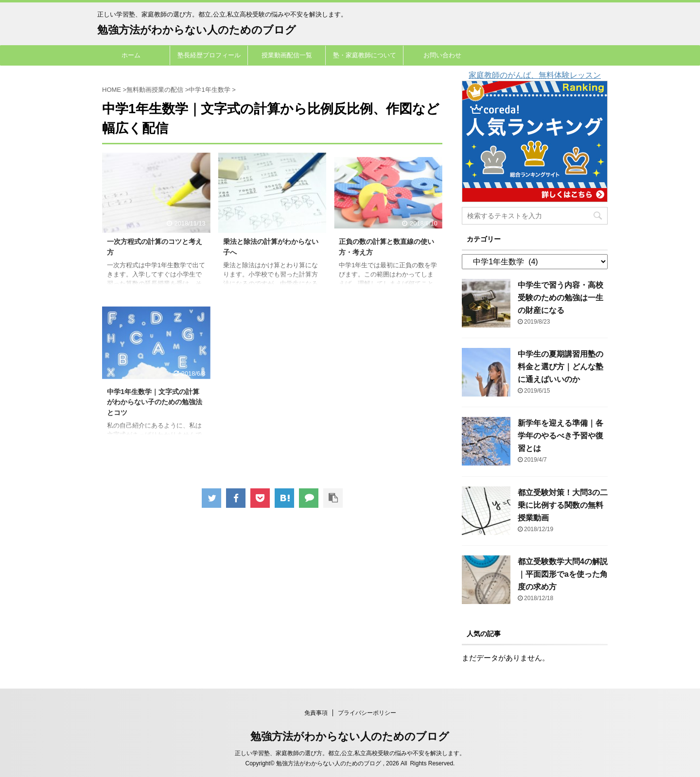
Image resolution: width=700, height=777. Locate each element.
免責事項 (316, 713)
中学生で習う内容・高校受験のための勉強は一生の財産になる (560, 298)
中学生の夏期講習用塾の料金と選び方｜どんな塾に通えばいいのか (560, 367)
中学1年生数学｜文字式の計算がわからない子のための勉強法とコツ (155, 402)
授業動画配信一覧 (287, 55)
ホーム (131, 55)
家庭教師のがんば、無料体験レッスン (535, 75)
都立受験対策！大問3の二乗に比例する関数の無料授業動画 (563, 505)
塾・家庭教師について (365, 55)
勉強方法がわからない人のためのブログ (197, 30)
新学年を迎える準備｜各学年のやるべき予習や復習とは (560, 436)
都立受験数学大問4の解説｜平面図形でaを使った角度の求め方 (563, 574)
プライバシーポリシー (367, 713)
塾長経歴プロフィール (209, 55)
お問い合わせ (442, 55)
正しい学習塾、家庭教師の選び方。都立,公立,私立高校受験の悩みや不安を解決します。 (350, 753)
